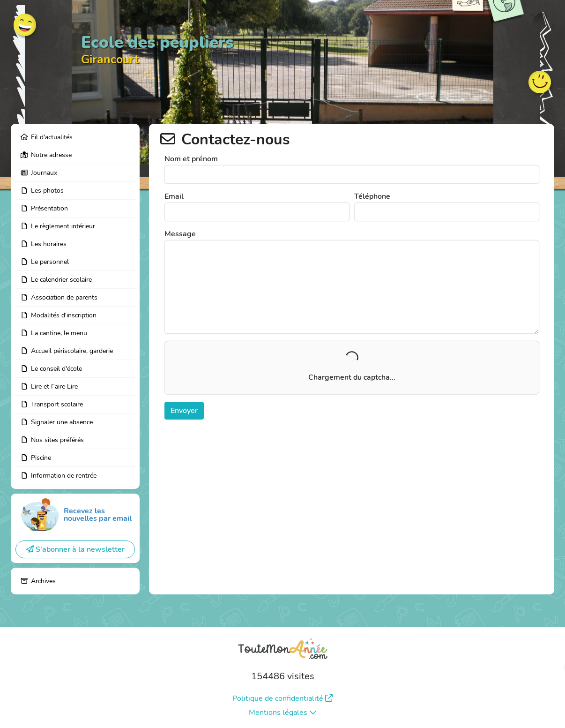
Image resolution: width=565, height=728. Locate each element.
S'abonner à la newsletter (75, 549)
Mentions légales (283, 713)
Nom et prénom (191, 159)
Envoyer (184, 411)
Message (180, 234)
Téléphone (372, 196)
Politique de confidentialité (282, 698)
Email (174, 196)
